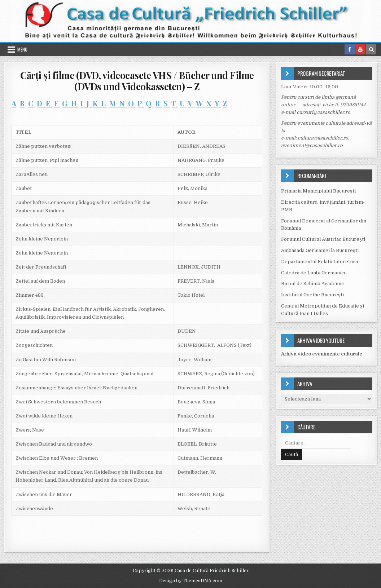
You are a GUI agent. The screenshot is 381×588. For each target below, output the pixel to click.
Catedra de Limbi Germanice (314, 273)
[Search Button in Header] (371, 49)
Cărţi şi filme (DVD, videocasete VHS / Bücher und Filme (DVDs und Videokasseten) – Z (137, 81)
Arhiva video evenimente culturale (322, 354)
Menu (22, 49)
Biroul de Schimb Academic (312, 284)
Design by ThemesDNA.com (191, 581)
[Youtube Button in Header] (360, 49)
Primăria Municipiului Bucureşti (318, 191)
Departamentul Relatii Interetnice (320, 262)
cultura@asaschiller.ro (323, 138)
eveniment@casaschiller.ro (312, 145)
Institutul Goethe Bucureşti (312, 295)
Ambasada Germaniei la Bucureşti (320, 250)
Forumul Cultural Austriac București (323, 239)
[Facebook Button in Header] (350, 49)
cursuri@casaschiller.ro (323, 112)
